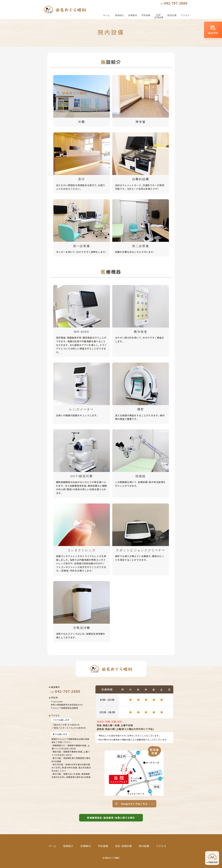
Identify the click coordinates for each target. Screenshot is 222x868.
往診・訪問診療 (123, 846)
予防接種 (103, 846)
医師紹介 (68, 846)
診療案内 (86, 846)
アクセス (161, 846)
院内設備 (144, 846)
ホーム (52, 846)
